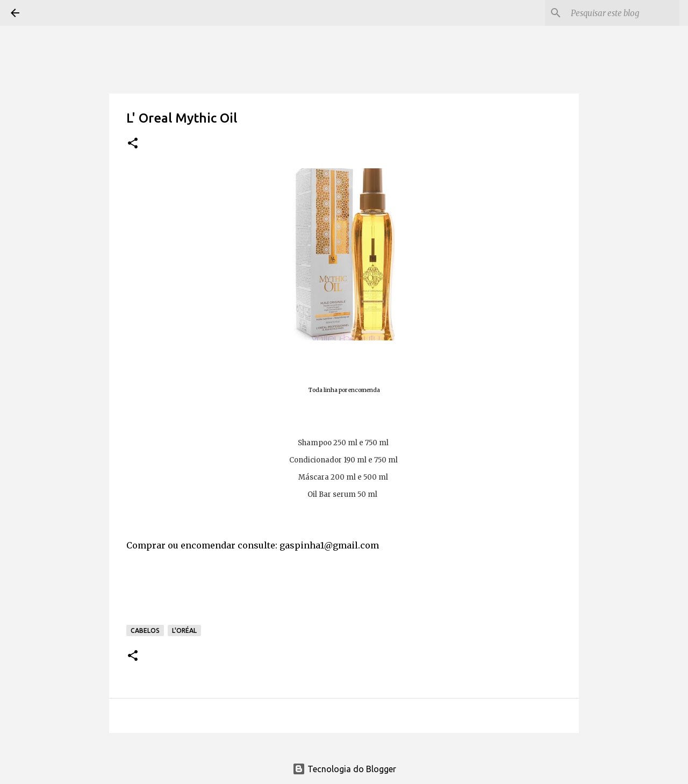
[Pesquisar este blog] (623, 13)
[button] (133, 144)
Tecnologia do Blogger (344, 769)
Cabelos (145, 630)
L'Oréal (184, 630)
